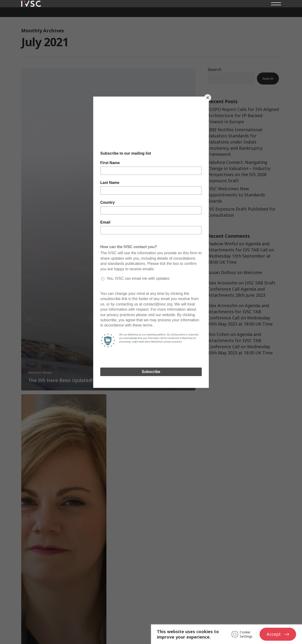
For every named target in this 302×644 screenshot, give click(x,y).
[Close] (208, 98)
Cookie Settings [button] (246, 634)
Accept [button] (274, 634)
